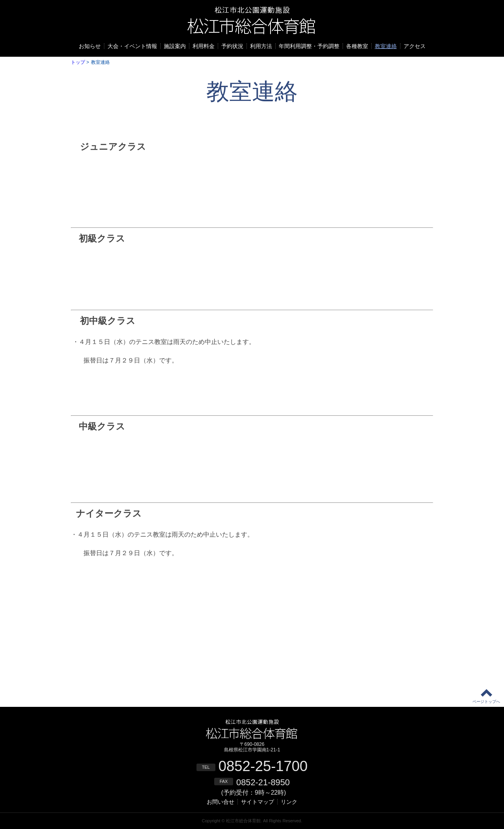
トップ (78, 62)
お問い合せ (220, 802)
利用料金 (204, 46)
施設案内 (175, 46)
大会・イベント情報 (132, 46)
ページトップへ (486, 702)
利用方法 (261, 46)
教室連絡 (386, 46)
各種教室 (357, 46)
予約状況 (232, 46)
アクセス (415, 46)
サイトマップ (258, 802)
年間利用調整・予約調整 (309, 46)
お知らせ (90, 46)
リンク (289, 802)
